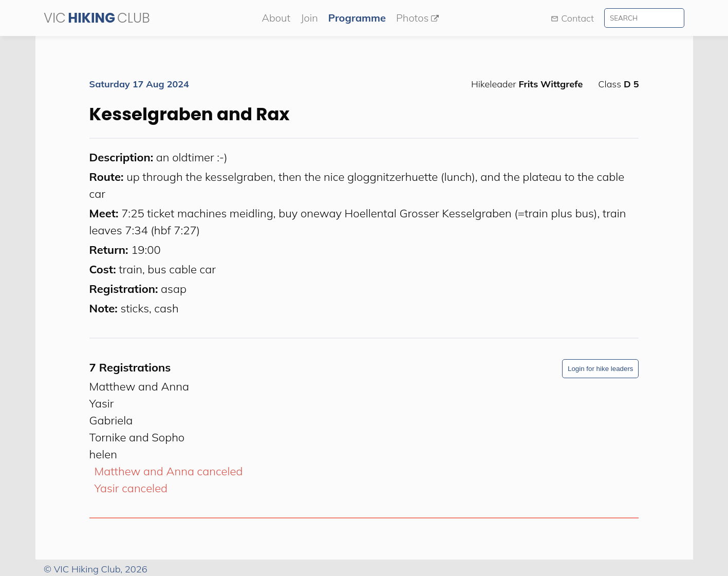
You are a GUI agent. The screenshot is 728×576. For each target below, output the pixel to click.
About (276, 18)
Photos (417, 18)
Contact (572, 18)
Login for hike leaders (600, 369)
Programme (357, 18)
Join (309, 18)
